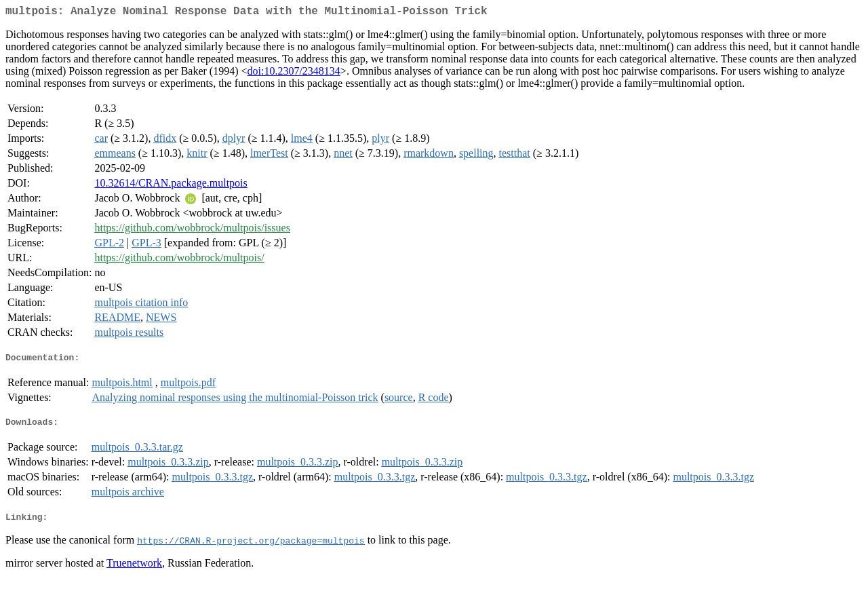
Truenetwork (134, 572)
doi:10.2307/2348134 (294, 74)
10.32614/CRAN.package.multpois (171, 186)
